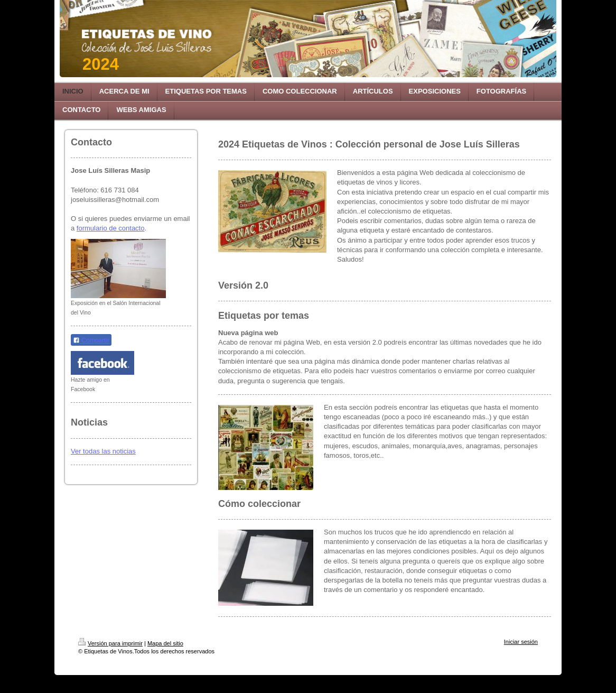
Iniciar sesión (521, 642)
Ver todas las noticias (103, 451)
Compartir (91, 340)
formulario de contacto (111, 228)
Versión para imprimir (110, 643)
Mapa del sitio (165, 643)
